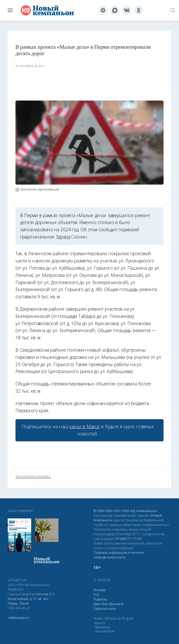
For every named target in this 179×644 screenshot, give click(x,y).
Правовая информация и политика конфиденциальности (119, 555)
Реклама (100, 590)
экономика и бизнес (33, 477)
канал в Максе (84, 426)
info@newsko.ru (19, 618)
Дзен (97, 604)
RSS (96, 595)
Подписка (100, 599)
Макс (105, 604)
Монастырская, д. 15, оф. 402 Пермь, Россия (28, 601)
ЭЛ (129, 539)
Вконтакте (116, 604)
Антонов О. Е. (46, 594)
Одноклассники (105, 609)
